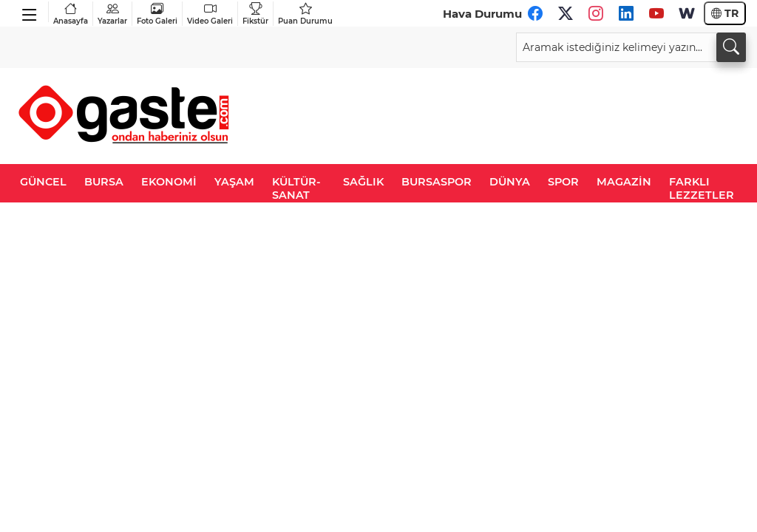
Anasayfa (71, 14)
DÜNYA (510, 182)
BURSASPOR (437, 182)
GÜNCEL (43, 182)
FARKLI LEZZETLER (702, 188)
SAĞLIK (363, 182)
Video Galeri (210, 14)
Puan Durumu (305, 14)
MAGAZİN (624, 182)
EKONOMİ (169, 182)
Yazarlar (112, 14)
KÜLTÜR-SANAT (296, 188)
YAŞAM (234, 182)
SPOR (563, 182)
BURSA (104, 182)
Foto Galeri (157, 14)
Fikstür (255, 14)
